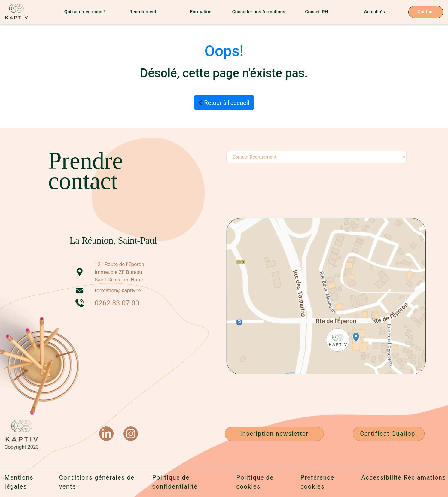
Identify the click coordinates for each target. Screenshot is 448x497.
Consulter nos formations (259, 12)
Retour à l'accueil (224, 103)
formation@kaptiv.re (118, 290)
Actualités (374, 12)
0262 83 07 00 (117, 303)
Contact (426, 12)
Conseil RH (317, 12)
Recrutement (143, 12)
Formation (201, 12)
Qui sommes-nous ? (85, 12)
